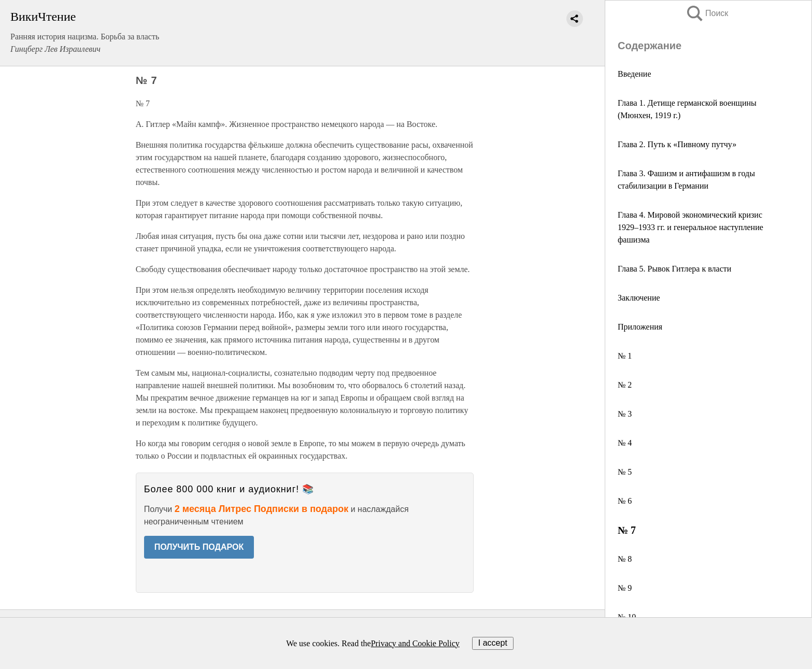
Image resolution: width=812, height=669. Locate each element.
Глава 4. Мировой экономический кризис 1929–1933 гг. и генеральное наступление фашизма (690, 227)
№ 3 (625, 414)
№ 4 (625, 443)
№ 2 (625, 385)
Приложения (640, 327)
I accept (493, 643)
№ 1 (625, 356)
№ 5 (625, 472)
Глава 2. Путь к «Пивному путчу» (677, 144)
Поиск (707, 13)
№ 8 (625, 559)
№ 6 (625, 501)
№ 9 (625, 588)
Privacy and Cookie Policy (415, 643)
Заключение (639, 298)
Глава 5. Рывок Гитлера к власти (674, 269)
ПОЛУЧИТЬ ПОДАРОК (199, 547)
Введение (635, 74)
